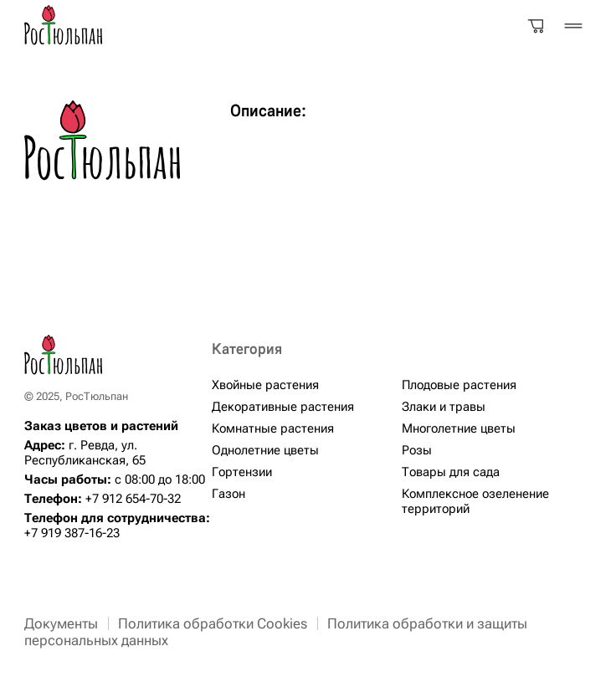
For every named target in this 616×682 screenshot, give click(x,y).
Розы (417, 450)
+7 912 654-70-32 (133, 499)
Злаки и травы (444, 407)
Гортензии (242, 472)
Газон (228, 494)
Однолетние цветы (265, 450)
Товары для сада (451, 472)
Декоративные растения (283, 407)
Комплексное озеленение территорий (475, 501)
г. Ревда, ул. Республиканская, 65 (85, 453)
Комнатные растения (273, 428)
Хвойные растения (265, 385)
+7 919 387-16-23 (72, 533)
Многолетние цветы (459, 428)
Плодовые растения (459, 385)
